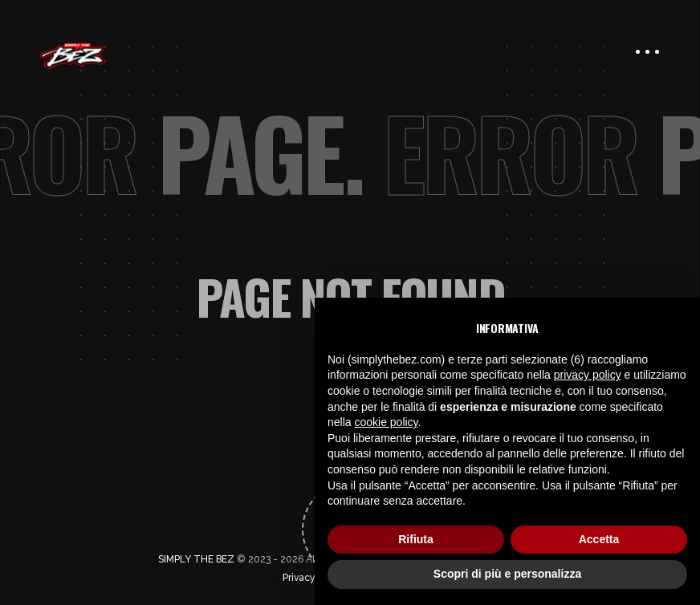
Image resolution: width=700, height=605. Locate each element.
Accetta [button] (599, 539)
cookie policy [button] (386, 422)
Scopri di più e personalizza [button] (507, 574)
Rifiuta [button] (416, 539)
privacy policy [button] (588, 375)
